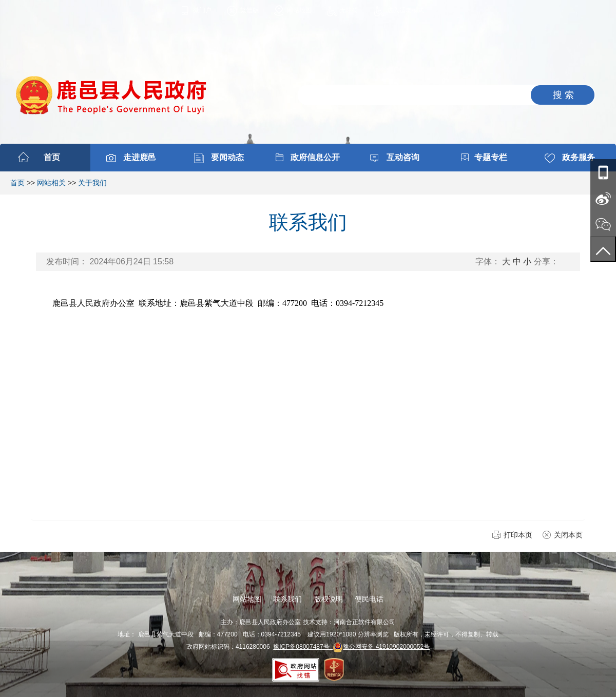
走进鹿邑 (140, 157)
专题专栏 (491, 157)
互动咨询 (403, 157)
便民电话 (369, 599)
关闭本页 (568, 535)
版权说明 (329, 599)
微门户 (202, 10)
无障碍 (349, 10)
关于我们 (92, 183)
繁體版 (249, 10)
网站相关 (51, 183)
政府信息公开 (315, 157)
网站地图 (299, 10)
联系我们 (287, 599)
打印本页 (518, 535)
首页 (52, 157)
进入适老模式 (406, 10)
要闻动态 (227, 157)
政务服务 (579, 157)
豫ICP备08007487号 (303, 647)
